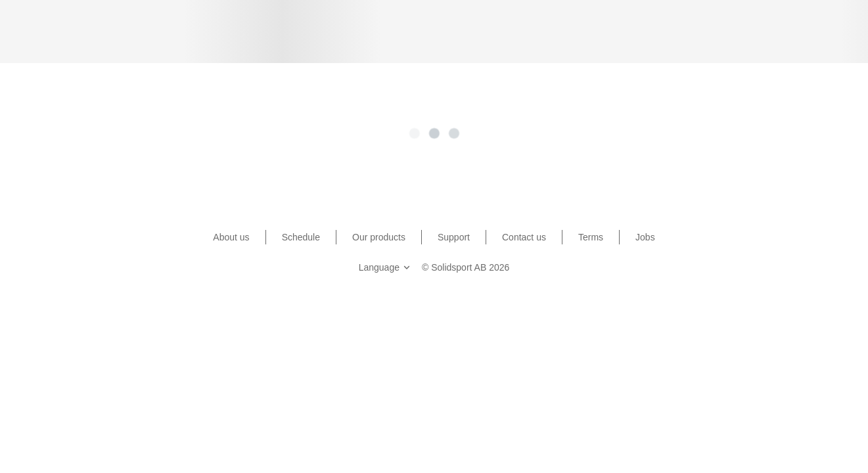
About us (231, 237)
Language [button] (386, 267)
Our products (379, 237)
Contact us (524, 237)
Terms (591, 237)
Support (454, 237)
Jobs (645, 237)
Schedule (301, 237)
